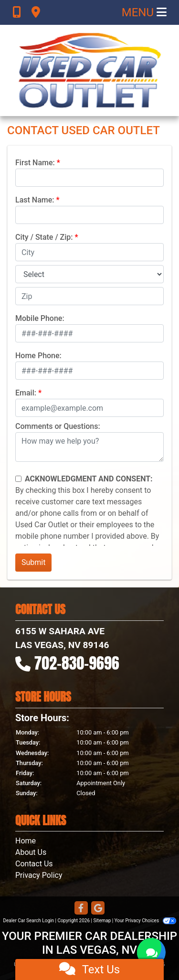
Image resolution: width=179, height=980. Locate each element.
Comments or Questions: (58, 426)
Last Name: (35, 200)
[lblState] (89, 274)
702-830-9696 (77, 663)
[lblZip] (89, 296)
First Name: (35, 163)
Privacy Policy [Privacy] (39, 875)
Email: (26, 393)
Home (26, 841)
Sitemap (102, 921)
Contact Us (34, 864)
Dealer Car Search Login (28, 921)
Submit (33, 562)
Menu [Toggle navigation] (144, 12)
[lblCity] (89, 252)
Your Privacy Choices (145, 921)
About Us (31, 852)
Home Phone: (38, 356)
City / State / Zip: (44, 237)
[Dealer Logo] (90, 70)
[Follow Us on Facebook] (81, 909)
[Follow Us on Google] (98, 909)
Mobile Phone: (40, 318)
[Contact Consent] (18, 479)
